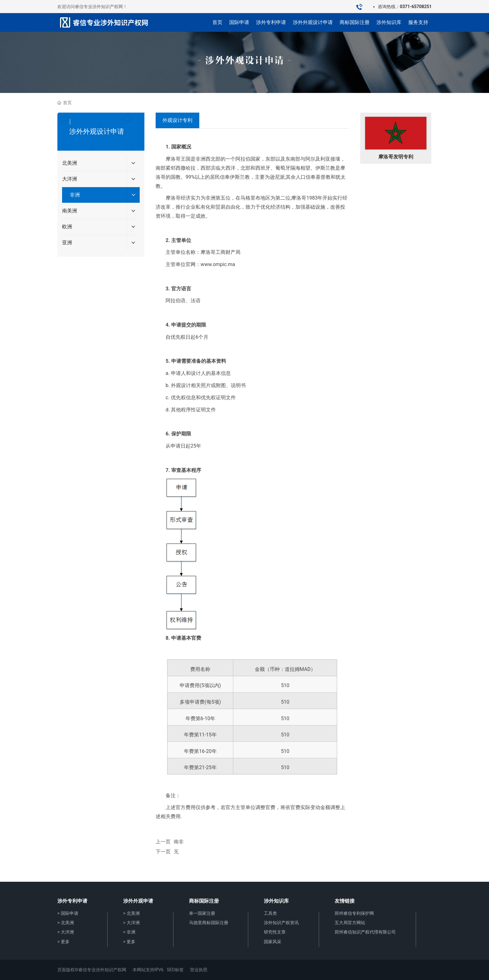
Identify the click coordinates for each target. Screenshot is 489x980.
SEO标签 (175, 970)
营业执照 (199, 970)
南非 (179, 842)
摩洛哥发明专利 (396, 157)
